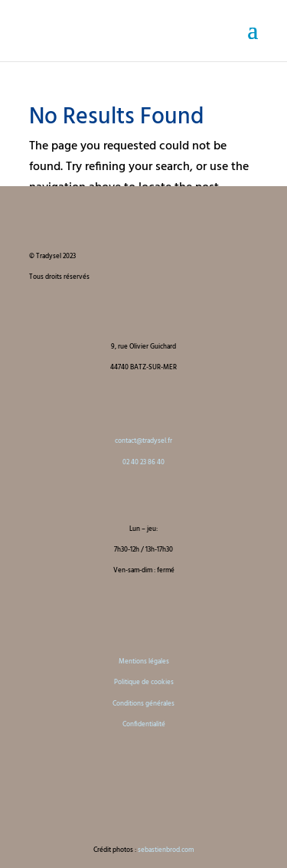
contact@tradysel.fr (143, 441)
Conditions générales (143, 704)
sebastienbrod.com (166, 850)
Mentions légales (144, 662)
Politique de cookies (144, 683)
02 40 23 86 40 (143, 463)
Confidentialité (144, 725)
